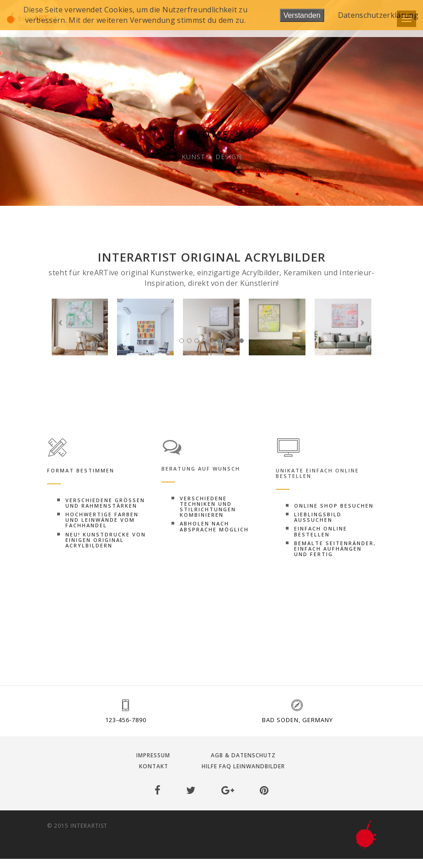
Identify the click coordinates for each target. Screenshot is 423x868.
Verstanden (302, 15)
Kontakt (154, 766)
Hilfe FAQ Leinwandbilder (243, 766)
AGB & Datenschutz (243, 755)
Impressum (153, 755)
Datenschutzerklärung (378, 15)
